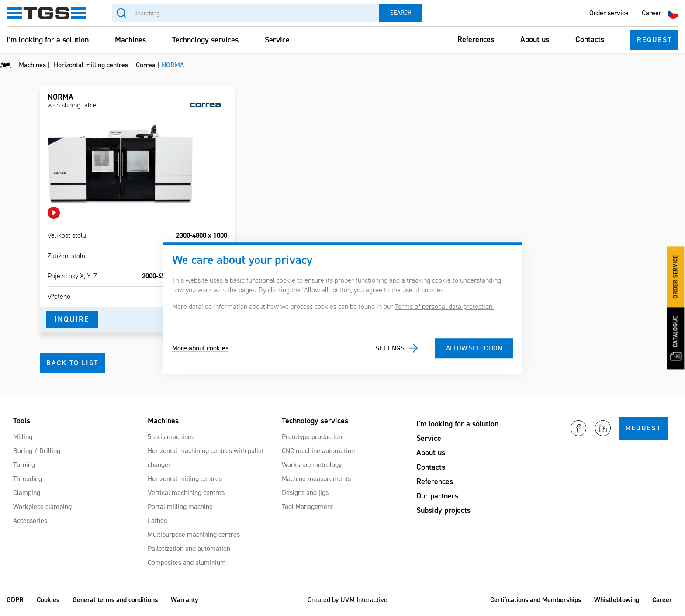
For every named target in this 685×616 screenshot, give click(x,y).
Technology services (205, 40)
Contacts (590, 39)
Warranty (185, 600)
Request (654, 40)
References (476, 39)
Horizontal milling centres (185, 479)
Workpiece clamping (42, 507)
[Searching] (246, 13)
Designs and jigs (305, 493)
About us (535, 39)
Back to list (72, 363)
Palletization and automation (189, 549)
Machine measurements (316, 479)
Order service (609, 13)
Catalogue (676, 339)
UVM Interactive (364, 600)
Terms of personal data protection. (444, 306)
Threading (28, 479)
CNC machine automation (318, 451)
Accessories (30, 521)
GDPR (15, 600)
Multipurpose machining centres (194, 535)
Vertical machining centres (186, 493)
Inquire (72, 319)
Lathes (157, 521)
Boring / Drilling (37, 451)
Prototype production (312, 437)
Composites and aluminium (187, 562)
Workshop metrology (312, 465)
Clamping (27, 493)
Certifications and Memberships (536, 600)
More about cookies (200, 348)
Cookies (48, 600)
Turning (24, 465)
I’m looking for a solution (48, 40)
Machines (130, 40)
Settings (390, 348)
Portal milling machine (180, 507)
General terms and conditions (115, 600)
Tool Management (307, 507)
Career (652, 13)
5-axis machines (171, 437)
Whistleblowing (617, 600)
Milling (23, 437)
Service (277, 40)
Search (401, 13)
